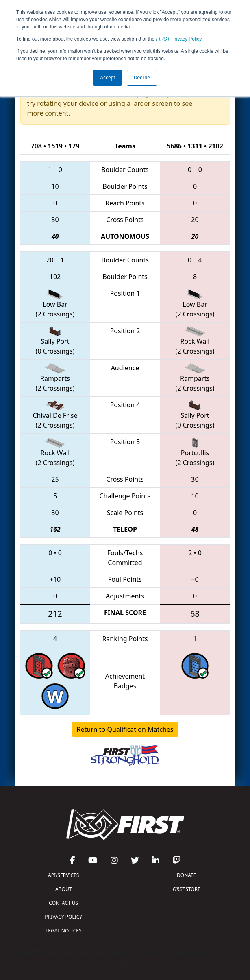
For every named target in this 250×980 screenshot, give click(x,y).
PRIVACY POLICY (63, 917)
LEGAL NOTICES (64, 931)
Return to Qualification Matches (125, 729)
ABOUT (63, 889)
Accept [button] (108, 78)
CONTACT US (63, 903)
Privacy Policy (179, 39)
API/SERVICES (63, 875)
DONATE (186, 875)
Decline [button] (142, 78)
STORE (187, 889)
